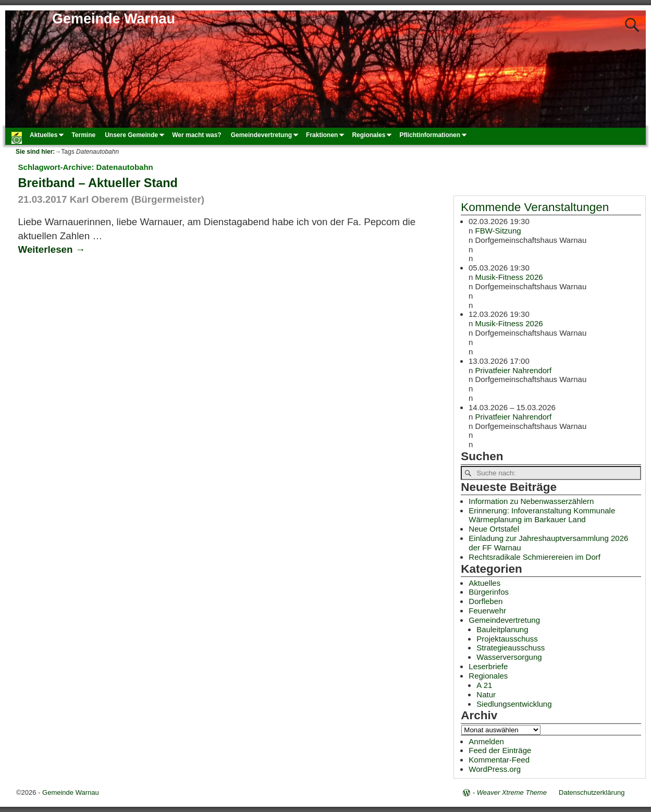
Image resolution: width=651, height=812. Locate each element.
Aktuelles (48, 134)
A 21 (484, 685)
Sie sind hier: (35, 152)
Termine (83, 135)
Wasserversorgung (509, 657)
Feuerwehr (487, 611)
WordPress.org (495, 769)
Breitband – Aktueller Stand (98, 183)
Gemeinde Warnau (114, 19)
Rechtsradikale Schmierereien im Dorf (535, 557)
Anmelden (486, 741)
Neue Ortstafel (494, 529)
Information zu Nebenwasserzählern (531, 501)
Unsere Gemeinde (136, 134)
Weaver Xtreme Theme (512, 792)
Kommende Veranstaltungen (535, 207)
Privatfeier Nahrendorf (514, 370)
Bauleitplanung (502, 629)
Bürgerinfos (489, 592)
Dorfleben (486, 601)
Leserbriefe (488, 666)
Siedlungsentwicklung (514, 704)
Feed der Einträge (500, 750)
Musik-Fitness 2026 (509, 277)
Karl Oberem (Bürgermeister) (137, 199)
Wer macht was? (196, 135)
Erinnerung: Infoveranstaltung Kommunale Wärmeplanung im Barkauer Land (542, 515)
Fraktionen (327, 134)
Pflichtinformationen (434, 134)
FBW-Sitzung (498, 231)
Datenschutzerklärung (592, 792)
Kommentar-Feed (499, 760)
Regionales (373, 134)
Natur (486, 694)
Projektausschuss (507, 639)
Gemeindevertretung (266, 134)
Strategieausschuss (511, 648)
